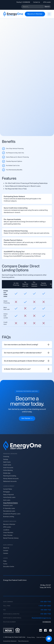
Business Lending (9, 516)
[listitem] (27, 345)
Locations (6, 530)
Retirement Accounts (10, 481)
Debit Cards (7, 462)
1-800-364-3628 (45, 606)
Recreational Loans (9, 511)
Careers (6, 553)
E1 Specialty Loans (9, 508)
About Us (6, 548)
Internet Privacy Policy (43, 637)
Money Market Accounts (11, 479)
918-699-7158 (46, 614)
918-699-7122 (46, 610)
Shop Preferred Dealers (10, 503)
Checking (6, 457)
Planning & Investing (10, 476)
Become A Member (9, 524)
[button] (49, 14)
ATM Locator (47, 2)
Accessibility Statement (10, 641)
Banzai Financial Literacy (11, 538)
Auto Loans (7, 500)
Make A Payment (9, 494)
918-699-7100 (46, 602)
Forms (5, 564)
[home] (13, 14)
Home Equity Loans (9, 497)
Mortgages (6, 492)
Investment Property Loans (12, 514)
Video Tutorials (8, 535)
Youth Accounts (8, 468)
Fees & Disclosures (23, 641)
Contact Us (37, 2)
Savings (6, 459)
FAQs (5, 561)
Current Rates (8, 489)
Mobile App (7, 473)
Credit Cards (7, 465)
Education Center (9, 566)
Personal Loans (8, 506)
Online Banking (8, 470)
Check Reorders (8, 533)
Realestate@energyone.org (41, 618)
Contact (6, 551)
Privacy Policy (31, 637)
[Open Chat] (49, 639)
